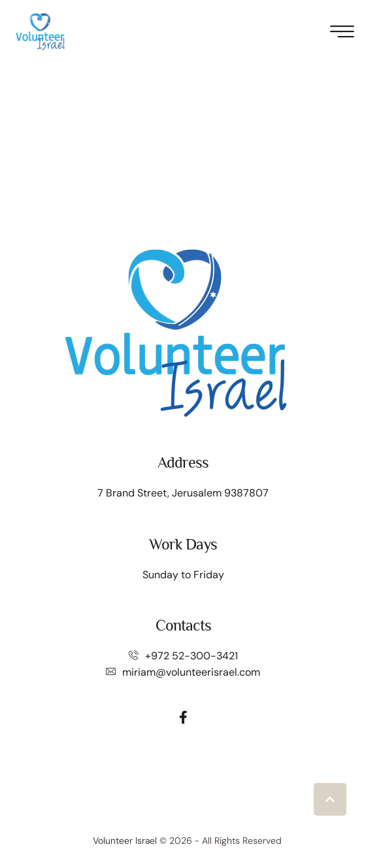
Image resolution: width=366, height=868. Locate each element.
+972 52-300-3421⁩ (191, 656)
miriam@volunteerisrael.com (191, 672)
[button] (330, 799)
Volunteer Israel (125, 841)
